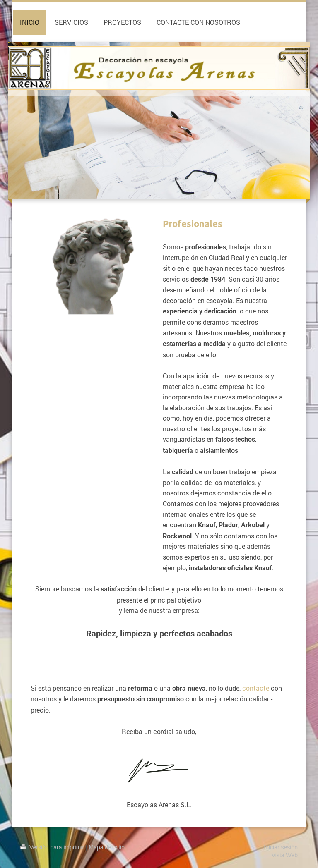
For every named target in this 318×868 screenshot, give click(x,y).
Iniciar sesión (281, 847)
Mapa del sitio (107, 847)
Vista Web (285, 855)
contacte (256, 688)
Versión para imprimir (53, 847)
